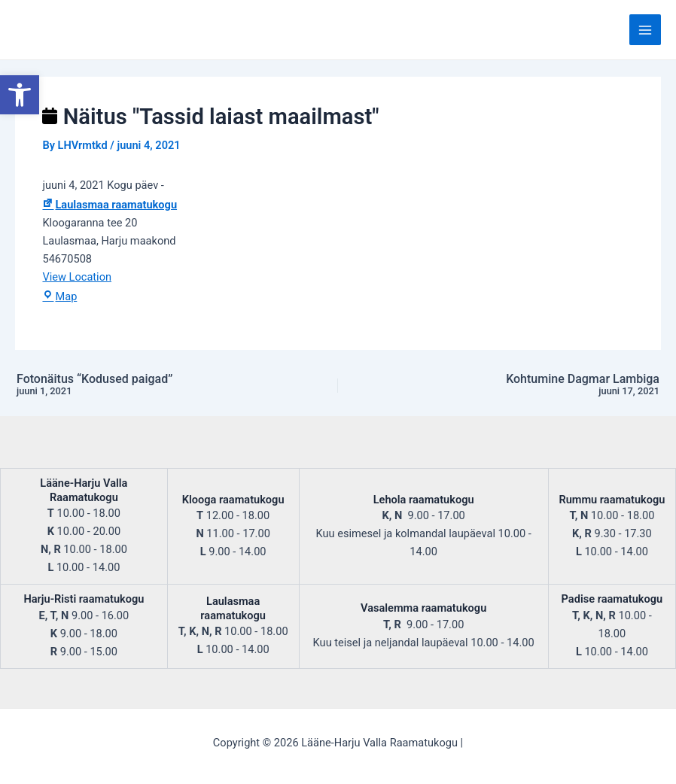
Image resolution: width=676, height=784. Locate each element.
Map (59, 296)
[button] (20, 95)
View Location (77, 277)
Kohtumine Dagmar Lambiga (538, 385)
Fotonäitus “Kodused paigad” (138, 385)
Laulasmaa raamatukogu (110, 205)
